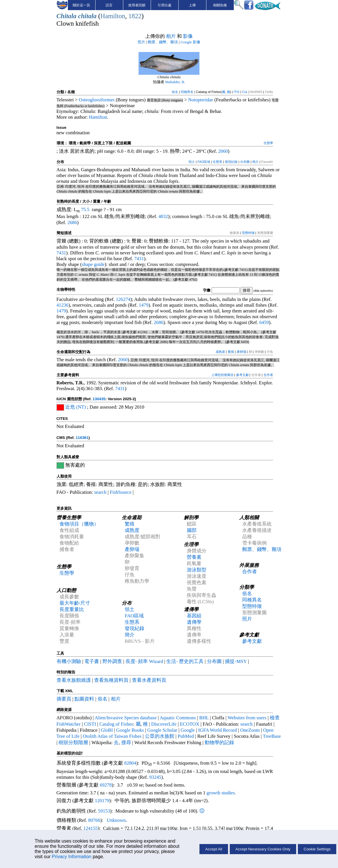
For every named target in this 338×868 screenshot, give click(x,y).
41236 (63, 305)
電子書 (92, 661)
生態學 (268, 143)
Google (188, 730)
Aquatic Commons (178, 718)
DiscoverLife (164, 724)
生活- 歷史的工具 (185, 661)
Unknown (116, 820)
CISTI (90, 724)
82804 (130, 763)
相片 (171, 36)
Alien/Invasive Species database (126, 718)
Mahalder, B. (175, 82)
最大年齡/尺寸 (75, 603)
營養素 (194, 557)
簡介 (255, 162)
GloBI (107, 730)
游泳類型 (197, 570)
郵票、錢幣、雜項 (163, 42)
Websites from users (247, 718)
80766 (94, 820)
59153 (104, 811)
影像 (188, 36)
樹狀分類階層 (73, 743)
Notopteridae (201, 100)
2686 (72, 222)
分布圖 (245, 162)
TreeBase (272, 736)
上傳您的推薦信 (222, 375)
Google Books (130, 730)
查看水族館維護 (74, 680)
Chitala (67, 16)
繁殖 (231, 352)
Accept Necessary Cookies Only (263, 849)
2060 (223, 151)
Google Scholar (162, 730)
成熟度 (220, 352)
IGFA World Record (218, 730)
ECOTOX (189, 724)
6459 (264, 322)
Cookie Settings (317, 849)
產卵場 (241, 352)
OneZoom (250, 730)
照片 (141, 42)
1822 (135, 16)
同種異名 (187, 92)
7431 (61, 253)
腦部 (192, 530)
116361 (82, 438)
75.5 (85, 209)
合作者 (268, 375)
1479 (144, 305)
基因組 (194, 616)
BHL (204, 718)
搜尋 (126, 743)
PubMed (186, 736)
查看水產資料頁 (149, 680)
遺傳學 (194, 622)
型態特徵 (248, 233)
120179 (102, 801)
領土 (192, 162)
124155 (91, 828)
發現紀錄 (231, 162)
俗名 (175, 92)
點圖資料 (84, 699)
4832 (163, 216)
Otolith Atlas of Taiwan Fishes (112, 736)
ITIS (236, 92)
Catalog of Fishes (116, 724)
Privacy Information (72, 857)
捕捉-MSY (236, 661)
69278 (106, 785)
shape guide (93, 264)
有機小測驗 (69, 661)
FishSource (121, 492)
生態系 (217, 162)
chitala (87, 16)
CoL (245, 92)
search (100, 492)
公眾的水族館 (160, 736)
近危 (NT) (75, 407)
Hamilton (113, 16)
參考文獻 (242, 375)
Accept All (214, 849)
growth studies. (221, 793)
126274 (123, 299)
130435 (99, 399)
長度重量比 (72, 609)
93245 (155, 777)
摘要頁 (64, 699)
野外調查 (112, 661)
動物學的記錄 (219, 743)
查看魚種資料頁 (111, 680)
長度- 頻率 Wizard (144, 661)
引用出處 (165, 5)
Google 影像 (191, 42)
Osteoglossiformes (97, 100)
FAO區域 (204, 162)
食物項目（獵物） (79, 524)
